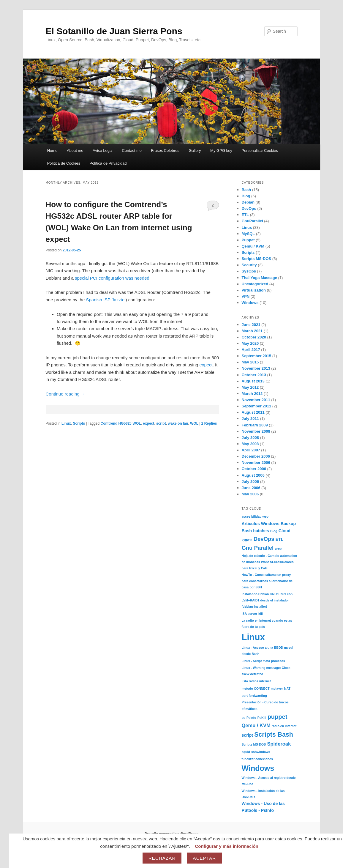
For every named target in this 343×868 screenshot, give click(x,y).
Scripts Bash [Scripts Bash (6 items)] (274, 735)
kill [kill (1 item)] (261, 614)
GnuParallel (252, 221)
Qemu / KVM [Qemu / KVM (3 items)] (256, 725)
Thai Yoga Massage (259, 278)
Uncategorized (255, 284)
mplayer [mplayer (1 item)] (277, 689)
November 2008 (256, 431)
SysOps (249, 271)
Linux (66, 423)
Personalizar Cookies (260, 151)
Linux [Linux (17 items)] (253, 637)
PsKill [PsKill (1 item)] (262, 718)
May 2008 (250, 444)
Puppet (248, 240)
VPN (246, 296)
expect (206, 365)
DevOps (249, 208)
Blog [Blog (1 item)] (274, 531)
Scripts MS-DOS (257, 259)
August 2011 (253, 412)
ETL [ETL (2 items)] (280, 539)
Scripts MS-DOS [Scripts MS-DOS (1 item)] (254, 744)
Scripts (79, 423)
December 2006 (256, 456)
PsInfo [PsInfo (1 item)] (251, 718)
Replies (209, 423)
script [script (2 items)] (248, 735)
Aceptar (205, 858)
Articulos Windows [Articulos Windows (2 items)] (261, 524)
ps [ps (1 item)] (244, 718)
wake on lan (178, 423)
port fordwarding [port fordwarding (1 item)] (254, 696)
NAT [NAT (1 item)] (287, 689)
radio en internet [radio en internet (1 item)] (284, 726)
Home (52, 151)
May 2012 (250, 387)
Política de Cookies (64, 163)
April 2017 (251, 350)
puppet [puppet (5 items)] (278, 717)
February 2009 (255, 425)
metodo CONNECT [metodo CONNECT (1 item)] (256, 689)
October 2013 (254, 375)
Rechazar (162, 858)
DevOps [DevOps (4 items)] (264, 539)
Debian (248, 202)
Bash (246, 190)
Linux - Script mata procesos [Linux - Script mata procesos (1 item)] (263, 661)
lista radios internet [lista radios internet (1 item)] (256, 681)
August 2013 (253, 381)
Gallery (195, 151)
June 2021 (251, 325)
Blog (246, 196)
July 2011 (250, 419)
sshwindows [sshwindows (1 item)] (261, 752)
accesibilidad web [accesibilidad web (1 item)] (255, 516)
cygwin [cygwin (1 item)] (247, 540)
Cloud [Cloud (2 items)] (284, 531)
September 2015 (257, 356)
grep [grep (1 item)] (278, 549)
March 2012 (252, 394)
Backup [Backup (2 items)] (288, 524)
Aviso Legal (103, 151)
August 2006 (253, 475)
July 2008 (250, 438)
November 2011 (256, 400)
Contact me (132, 151)
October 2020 (254, 337)
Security (249, 265)
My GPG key (221, 151)
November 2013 (256, 368)
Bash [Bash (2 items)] (247, 531)
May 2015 (250, 362)
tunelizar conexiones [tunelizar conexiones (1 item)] (257, 759)
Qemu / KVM (253, 246)
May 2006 (250, 494)
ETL (245, 215)
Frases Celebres (165, 151)
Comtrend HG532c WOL (121, 423)
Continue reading (65, 394)
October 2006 (254, 469)
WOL (194, 423)
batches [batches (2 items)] (261, 531)
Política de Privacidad (108, 163)
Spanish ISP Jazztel (106, 300)
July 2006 (250, 482)
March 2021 (252, 331)
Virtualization (254, 290)
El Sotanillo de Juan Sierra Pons (114, 31)
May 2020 (250, 343)
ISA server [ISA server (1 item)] (249, 614)
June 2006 (251, 488)
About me (75, 151)
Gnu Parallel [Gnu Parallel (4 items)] (258, 548)
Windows (250, 303)
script (161, 423)
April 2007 (251, 450)
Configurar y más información (226, 846)
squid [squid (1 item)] (246, 752)
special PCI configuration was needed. (113, 278)
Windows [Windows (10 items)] (258, 768)
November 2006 (256, 463)
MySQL (248, 234)
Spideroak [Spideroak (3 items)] (279, 744)
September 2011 (257, 406)
